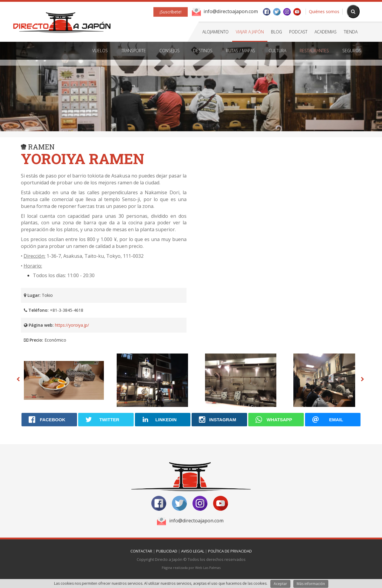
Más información (311, 584)
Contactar (141, 551)
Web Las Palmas (208, 568)
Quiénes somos (324, 11)
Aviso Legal (193, 551)
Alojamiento (215, 32)
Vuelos (100, 51)
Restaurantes (314, 51)
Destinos (203, 51)
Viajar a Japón (250, 32)
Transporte (134, 51)
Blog (277, 32)
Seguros (352, 51)
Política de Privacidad (230, 551)
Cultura (277, 51)
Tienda (351, 32)
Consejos (170, 51)
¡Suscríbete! (171, 12)
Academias (326, 32)
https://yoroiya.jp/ (72, 325)
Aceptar (280, 584)
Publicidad (167, 551)
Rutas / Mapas (241, 51)
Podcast (298, 32)
